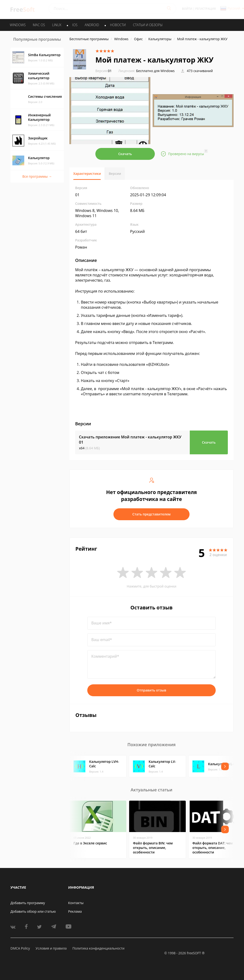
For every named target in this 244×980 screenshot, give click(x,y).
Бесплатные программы (89, 39)
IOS (75, 25)
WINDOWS (18, 25)
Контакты (76, 903)
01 (104, 71)
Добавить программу (28, 903)
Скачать (125, 154)
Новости (118, 25)
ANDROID (92, 25)
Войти (187, 9)
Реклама (75, 911)
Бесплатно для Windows (155, 71)
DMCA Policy (20, 948)
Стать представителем (152, 514)
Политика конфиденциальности (98, 948)
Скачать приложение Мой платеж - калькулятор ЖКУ (130, 440)
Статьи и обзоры (148, 25)
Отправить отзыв (151, 690)
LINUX (57, 25)
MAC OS (39, 25)
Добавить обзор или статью (33, 911)
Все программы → (37, 176)
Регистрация (205, 9)
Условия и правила (51, 948)
